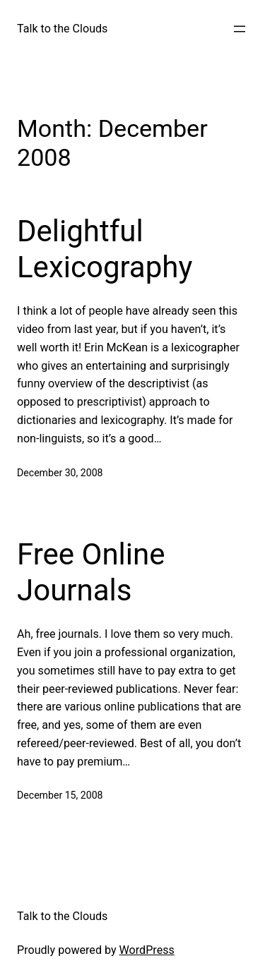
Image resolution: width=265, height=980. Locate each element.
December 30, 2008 (60, 473)
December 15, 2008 (60, 795)
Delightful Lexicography (105, 249)
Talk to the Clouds (62, 29)
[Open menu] (240, 29)
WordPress (147, 950)
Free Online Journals (91, 572)
